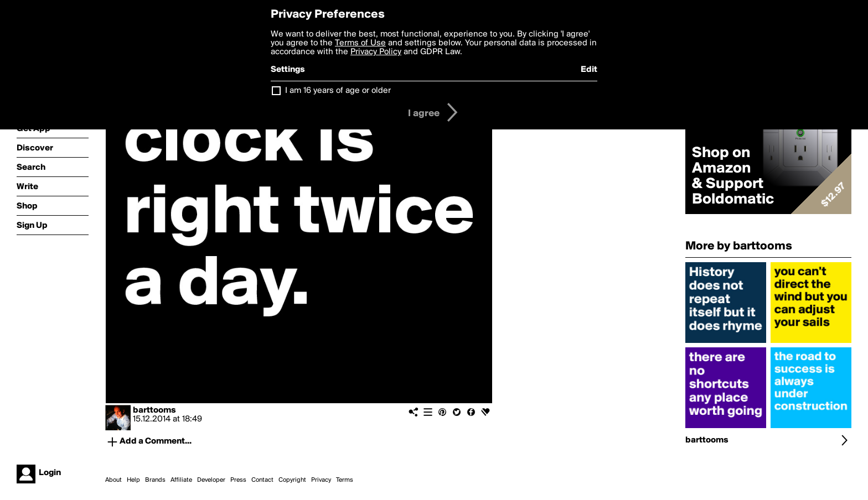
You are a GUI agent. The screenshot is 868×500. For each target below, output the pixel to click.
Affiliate (181, 480)
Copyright (292, 480)
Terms (345, 480)
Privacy (321, 480)
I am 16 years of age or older (338, 91)
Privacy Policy (376, 52)
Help (133, 480)
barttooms (154, 410)
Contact (262, 480)
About (113, 480)
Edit (589, 70)
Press (238, 480)
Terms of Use (360, 43)
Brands (155, 480)
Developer (211, 480)
